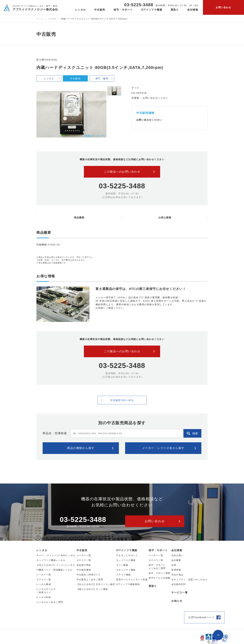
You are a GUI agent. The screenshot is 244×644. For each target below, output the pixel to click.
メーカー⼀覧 (44, 575)
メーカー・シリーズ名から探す (163, 448)
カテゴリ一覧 (156, 560)
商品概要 (79, 217)
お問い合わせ (223, 7)
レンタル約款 (44, 597)
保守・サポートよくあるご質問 (157, 567)
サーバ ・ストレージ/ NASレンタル (56, 555)
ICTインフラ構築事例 (128, 584)
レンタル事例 (44, 584)
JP (191, 5)
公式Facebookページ (201, 617)
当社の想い (177, 555)
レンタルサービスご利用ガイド (46, 591)
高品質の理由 (84, 565)
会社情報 (177, 550)
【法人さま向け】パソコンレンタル (56, 565)
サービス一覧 (179, 592)
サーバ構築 (122, 565)
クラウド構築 (123, 575)
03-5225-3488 (139, 5)
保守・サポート (158, 550)
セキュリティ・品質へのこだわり (189, 579)
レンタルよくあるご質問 (50, 602)
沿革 (174, 565)
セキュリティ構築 (126, 570)
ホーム (40, 19)
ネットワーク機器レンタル (51, 560)
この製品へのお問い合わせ (122, 172)
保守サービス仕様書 (160, 578)
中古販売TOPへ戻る (122, 400)
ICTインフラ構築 (127, 550)
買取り (175, 10)
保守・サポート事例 (160, 573)
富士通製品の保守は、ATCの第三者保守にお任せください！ (141, 289)
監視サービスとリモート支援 (132, 579)
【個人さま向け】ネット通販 (92, 589)
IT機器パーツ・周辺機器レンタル (54, 570)
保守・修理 (102, 78)
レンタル (49, 78)
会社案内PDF (179, 584)
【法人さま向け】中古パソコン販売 (96, 584)
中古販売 (52, 19)
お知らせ (177, 601)
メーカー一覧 (156, 555)
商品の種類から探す (81, 448)
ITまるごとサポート (127, 555)
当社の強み (177, 575)
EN (196, 5)
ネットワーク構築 (126, 560)
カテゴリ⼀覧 (44, 579)
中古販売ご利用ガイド (89, 575)
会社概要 (176, 560)
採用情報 (176, 570)
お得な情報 (165, 217)
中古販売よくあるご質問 (90, 579)
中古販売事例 (84, 570)
